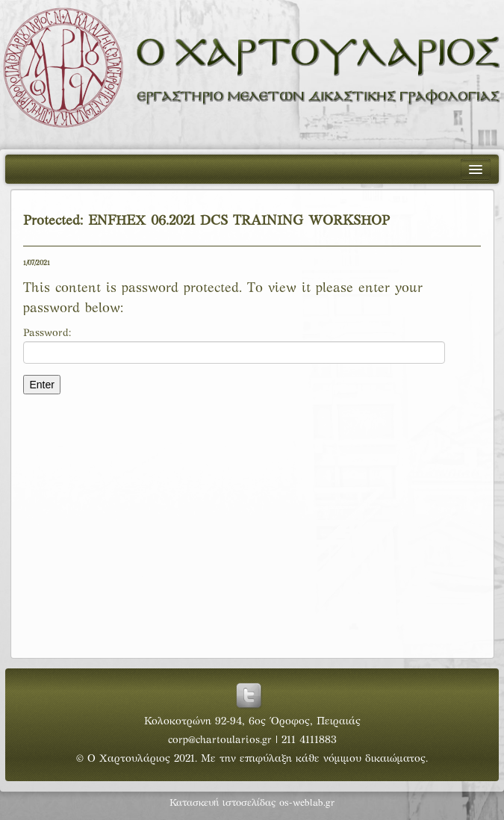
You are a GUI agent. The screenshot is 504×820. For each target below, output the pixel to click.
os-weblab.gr (307, 804)
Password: (234, 346)
